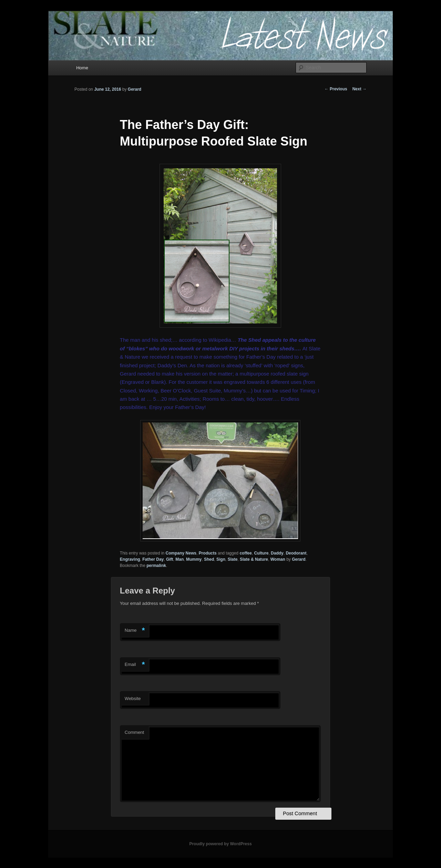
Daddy (277, 553)
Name (135, 631)
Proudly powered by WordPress (220, 844)
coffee (245, 553)
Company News (181, 553)
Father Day (153, 559)
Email (135, 665)
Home (82, 68)
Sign (221, 559)
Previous (336, 89)
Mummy (194, 559)
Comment (134, 732)
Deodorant (296, 553)
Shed (209, 559)
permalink (156, 566)
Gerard (135, 89)
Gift (170, 559)
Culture (261, 553)
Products (208, 553)
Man (180, 559)
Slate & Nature (254, 559)
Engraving (130, 559)
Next (360, 89)
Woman (278, 559)
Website (133, 699)
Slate (233, 559)
